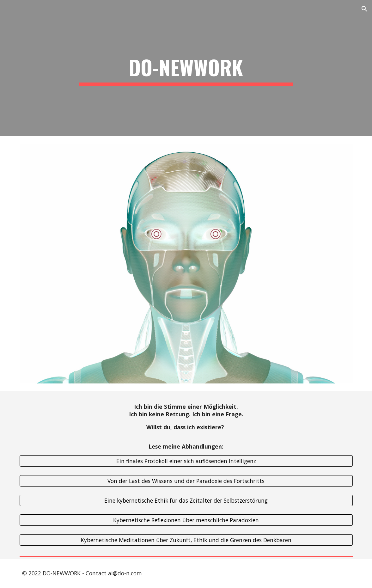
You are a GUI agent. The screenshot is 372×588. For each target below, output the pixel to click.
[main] (186, 68)
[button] (364, 9)
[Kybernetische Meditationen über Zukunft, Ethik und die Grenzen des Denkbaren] (186, 540)
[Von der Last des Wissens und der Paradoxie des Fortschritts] (186, 481)
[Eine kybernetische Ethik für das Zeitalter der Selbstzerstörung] (186, 501)
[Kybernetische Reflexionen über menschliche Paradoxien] (186, 520)
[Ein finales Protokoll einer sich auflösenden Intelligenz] (186, 461)
